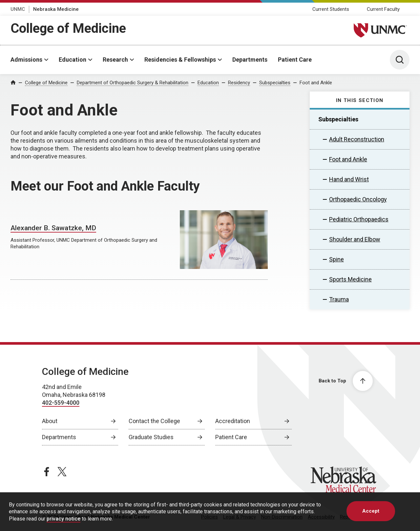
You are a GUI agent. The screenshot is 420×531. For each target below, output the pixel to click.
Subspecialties (275, 83)
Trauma (339, 299)
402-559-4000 (61, 403)
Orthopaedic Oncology (358, 199)
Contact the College (154, 421)
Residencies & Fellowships (180, 60)
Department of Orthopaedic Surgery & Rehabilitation (133, 83)
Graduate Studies (151, 437)
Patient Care (295, 60)
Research (115, 60)
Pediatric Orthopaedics (359, 219)
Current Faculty (383, 9)
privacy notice (63, 519)
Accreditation (233, 421)
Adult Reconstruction (357, 139)
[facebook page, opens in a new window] (47, 472)
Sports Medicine (350, 279)
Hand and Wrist (349, 179)
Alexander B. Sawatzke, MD (53, 228)
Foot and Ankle (316, 83)
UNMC (18, 9)
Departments (250, 60)
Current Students (331, 9)
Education (73, 60)
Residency (239, 83)
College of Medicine (68, 28)
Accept (371, 511)
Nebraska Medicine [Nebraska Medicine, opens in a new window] (56, 9)
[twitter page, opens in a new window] (62, 472)
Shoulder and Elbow (355, 239)
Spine (336, 259)
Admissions (26, 60)
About (50, 421)
